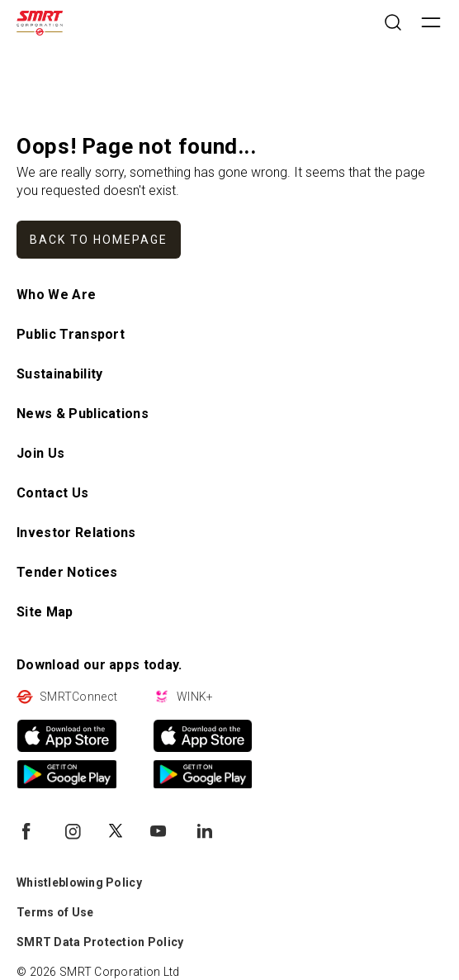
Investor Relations (76, 533)
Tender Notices (67, 572)
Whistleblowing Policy (79, 882)
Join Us (40, 453)
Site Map (45, 612)
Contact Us (52, 493)
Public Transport (71, 334)
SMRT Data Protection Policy (100, 942)
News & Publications (83, 414)
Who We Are (56, 295)
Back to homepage (99, 240)
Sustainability (59, 374)
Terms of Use (55, 912)
